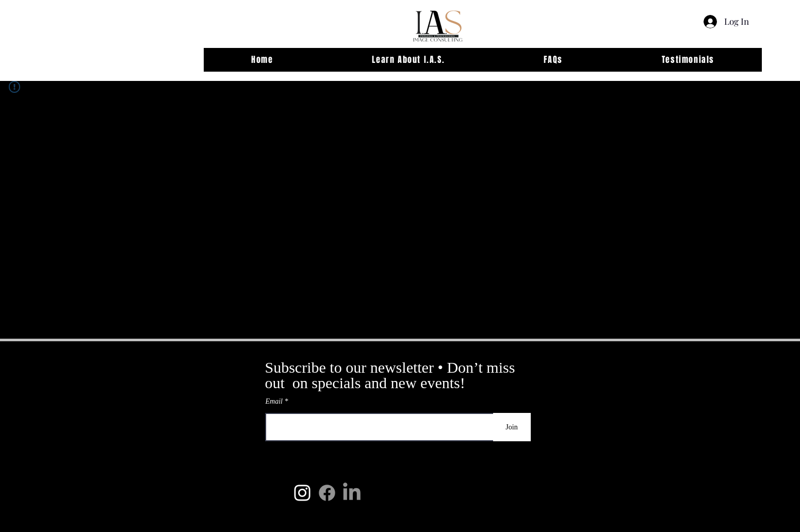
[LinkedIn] (352, 493)
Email (275, 402)
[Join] (512, 427)
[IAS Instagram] (302, 493)
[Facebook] (327, 493)
